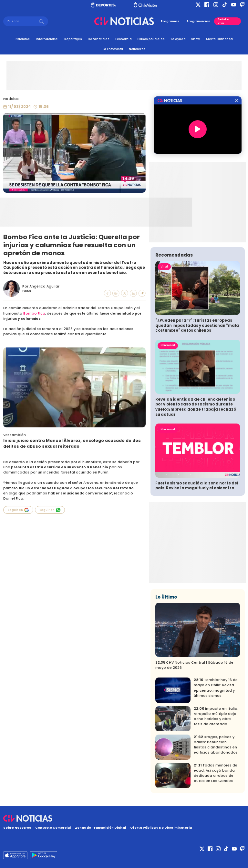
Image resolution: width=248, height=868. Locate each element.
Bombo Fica (34, 313)
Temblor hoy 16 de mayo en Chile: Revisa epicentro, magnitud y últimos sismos (216, 688)
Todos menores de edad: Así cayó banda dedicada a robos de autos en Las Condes (216, 773)
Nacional (23, 39)
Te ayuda (178, 39)
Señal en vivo (224, 21)
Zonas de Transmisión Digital (100, 828)
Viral (164, 267)
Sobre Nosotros (17, 828)
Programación (198, 21)
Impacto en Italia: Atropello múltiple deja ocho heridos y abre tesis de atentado (216, 716)
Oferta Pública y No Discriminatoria (161, 828)
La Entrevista (113, 49)
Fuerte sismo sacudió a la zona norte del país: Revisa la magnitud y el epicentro (197, 486)
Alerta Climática (219, 39)
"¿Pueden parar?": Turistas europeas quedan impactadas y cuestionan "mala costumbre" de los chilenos (197, 325)
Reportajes (73, 39)
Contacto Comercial (53, 828)
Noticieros (137, 49)
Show (196, 39)
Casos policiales (151, 39)
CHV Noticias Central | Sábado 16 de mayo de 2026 (194, 665)
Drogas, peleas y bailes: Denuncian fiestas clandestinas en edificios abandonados (216, 745)
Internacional (47, 39)
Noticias (11, 99)
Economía (124, 39)
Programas (170, 21)
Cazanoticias (98, 39)
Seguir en (18, 510)
